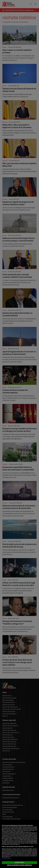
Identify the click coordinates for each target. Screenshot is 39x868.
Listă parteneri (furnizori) (7, 859)
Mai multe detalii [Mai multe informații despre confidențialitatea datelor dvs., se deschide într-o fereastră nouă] (27, 832)
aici (13, 840)
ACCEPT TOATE (19, 863)
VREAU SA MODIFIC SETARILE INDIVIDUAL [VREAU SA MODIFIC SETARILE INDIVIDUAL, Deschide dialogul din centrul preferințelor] (19, 865)
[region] (19, 844)
